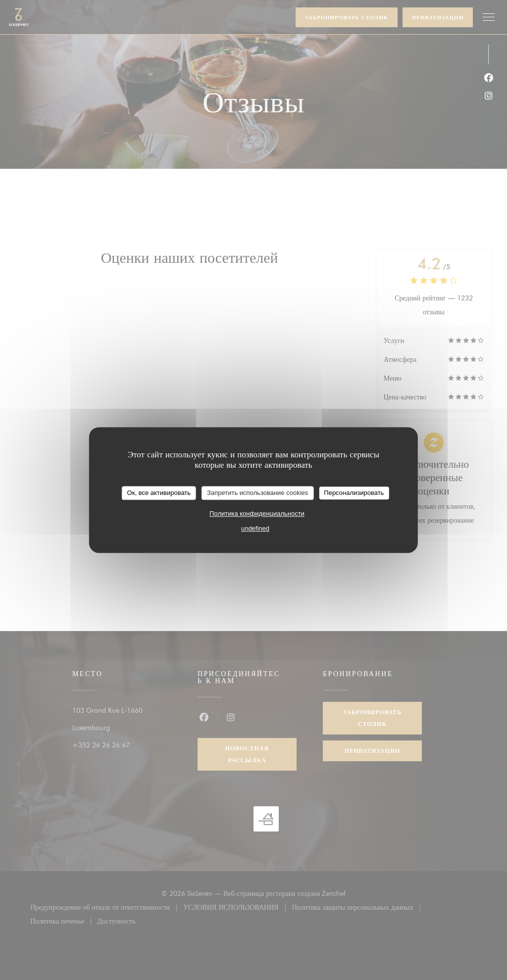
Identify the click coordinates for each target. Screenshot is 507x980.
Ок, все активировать (159, 493)
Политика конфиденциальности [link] (257, 514)
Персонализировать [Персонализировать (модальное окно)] (354, 493)
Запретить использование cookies (257, 493)
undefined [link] (255, 528)
